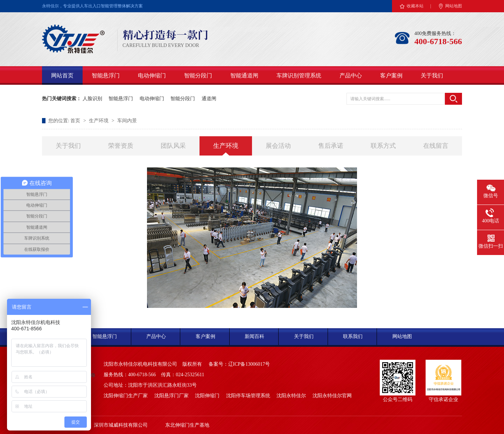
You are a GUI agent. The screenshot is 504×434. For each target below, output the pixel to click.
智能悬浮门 (106, 75)
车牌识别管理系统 (299, 75)
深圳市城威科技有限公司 (121, 425)
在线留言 (436, 146)
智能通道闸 (244, 75)
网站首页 (62, 75)
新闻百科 (254, 336)
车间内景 (127, 121)
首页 (76, 121)
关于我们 (432, 75)
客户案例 (391, 75)
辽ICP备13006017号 (249, 364)
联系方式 (383, 146)
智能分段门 (198, 75)
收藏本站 (415, 6)
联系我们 (353, 336)
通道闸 (209, 99)
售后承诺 (331, 146)
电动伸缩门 (152, 75)
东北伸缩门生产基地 (187, 425)
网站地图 (454, 6)
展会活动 (278, 146)
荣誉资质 (121, 146)
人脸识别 (92, 99)
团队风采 (173, 146)
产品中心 (351, 75)
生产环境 (99, 121)
